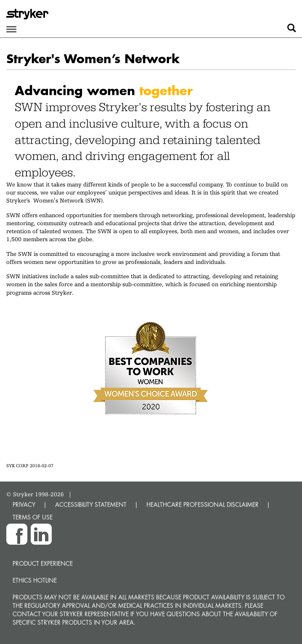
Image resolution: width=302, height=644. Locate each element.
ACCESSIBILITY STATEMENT (91, 504)
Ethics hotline (35, 580)
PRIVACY (24, 504)
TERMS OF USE (33, 517)
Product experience (43, 563)
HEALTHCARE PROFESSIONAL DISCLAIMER (203, 504)
